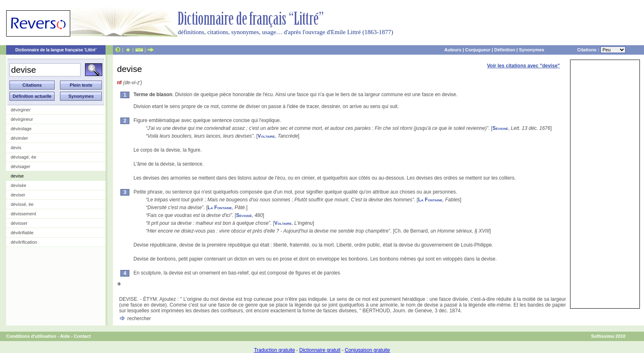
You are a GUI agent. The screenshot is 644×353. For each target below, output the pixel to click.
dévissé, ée (22, 204)
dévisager (21, 166)
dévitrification (24, 242)
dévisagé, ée (23, 157)
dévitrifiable (22, 233)
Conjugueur (478, 50)
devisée (18, 185)
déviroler (19, 138)
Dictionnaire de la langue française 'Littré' (56, 50)
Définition (505, 50)
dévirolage (21, 129)
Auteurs (453, 50)
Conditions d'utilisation (31, 336)
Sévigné (500, 128)
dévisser (19, 223)
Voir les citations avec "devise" (523, 66)
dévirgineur (22, 119)
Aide (65, 336)
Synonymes (531, 50)
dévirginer (21, 110)
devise (17, 176)
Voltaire (266, 136)
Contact (82, 336)
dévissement (23, 214)
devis (16, 148)
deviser (18, 195)
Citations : (601, 50)
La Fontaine (430, 200)
